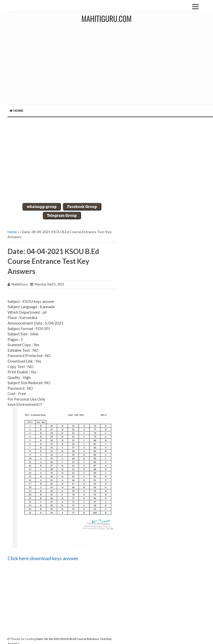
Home (16, 111)
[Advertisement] (108, 67)
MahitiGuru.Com (106, 19)
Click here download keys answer (43, 558)
